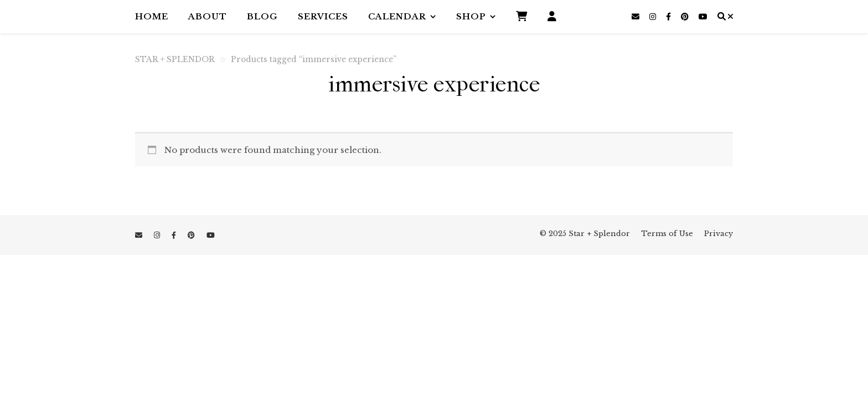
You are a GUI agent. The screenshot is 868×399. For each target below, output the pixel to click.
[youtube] (703, 17)
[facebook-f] (670, 17)
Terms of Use (667, 234)
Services (323, 16)
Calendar (397, 16)
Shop (471, 16)
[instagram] (654, 17)
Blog (262, 16)
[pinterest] (686, 17)
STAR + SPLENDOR (175, 60)
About (208, 16)
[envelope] (637, 17)
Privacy (719, 234)
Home (152, 16)
